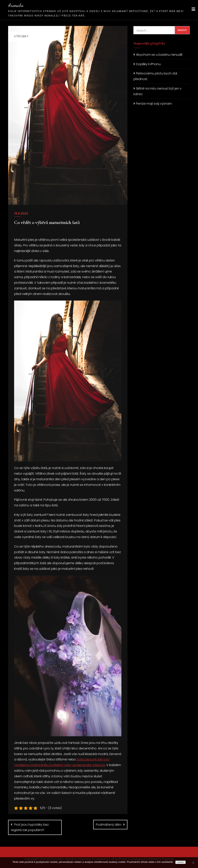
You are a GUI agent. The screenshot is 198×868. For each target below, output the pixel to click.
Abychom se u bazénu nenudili (159, 55)
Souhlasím (181, 862)
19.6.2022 (21, 213)
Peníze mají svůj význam (154, 104)
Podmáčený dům (109, 825)
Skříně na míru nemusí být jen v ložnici (157, 91)
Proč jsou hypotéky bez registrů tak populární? (30, 827)
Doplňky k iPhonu (148, 64)
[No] (193, 863)
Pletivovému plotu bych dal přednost (155, 76)
